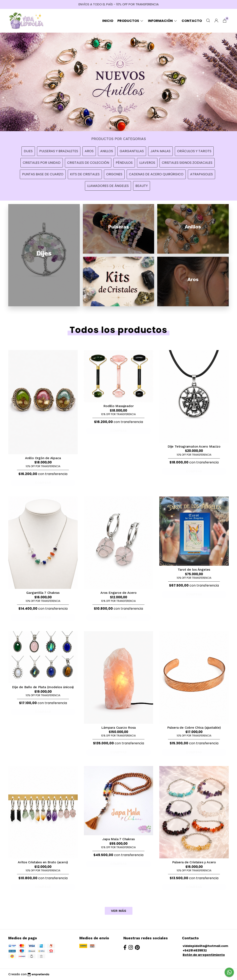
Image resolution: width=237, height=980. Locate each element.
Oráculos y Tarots (194, 151)
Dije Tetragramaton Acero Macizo (194, 446)
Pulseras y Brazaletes (59, 151)
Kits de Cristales (85, 174)
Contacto (192, 21)
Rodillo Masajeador (118, 406)
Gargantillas (132, 151)
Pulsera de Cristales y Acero (194, 862)
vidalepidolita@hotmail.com (205, 946)
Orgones (114, 174)
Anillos (107, 151)
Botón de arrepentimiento (204, 955)
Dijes (28, 151)
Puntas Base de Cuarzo (43, 174)
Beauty (142, 186)
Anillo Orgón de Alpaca (43, 458)
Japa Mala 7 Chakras (118, 839)
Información (163, 21)
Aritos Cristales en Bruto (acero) (43, 862)
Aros (89, 151)
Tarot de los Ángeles (194, 570)
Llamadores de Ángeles (108, 186)
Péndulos (124, 163)
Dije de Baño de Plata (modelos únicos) (43, 687)
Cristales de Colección (88, 163)
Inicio (108, 21)
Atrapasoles (201, 174)
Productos (131, 21)
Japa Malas (160, 151)
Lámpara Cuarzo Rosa (118, 728)
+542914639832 (195, 950)
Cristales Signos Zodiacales (187, 163)
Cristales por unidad (42, 163)
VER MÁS (119, 911)
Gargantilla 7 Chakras (43, 593)
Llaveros (147, 163)
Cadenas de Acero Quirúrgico (156, 174)
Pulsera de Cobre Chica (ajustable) (194, 728)
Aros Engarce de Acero (118, 593)
